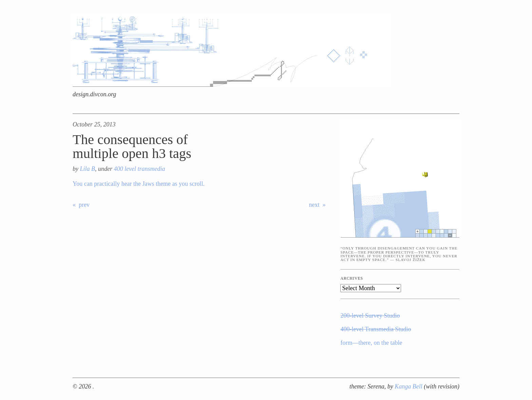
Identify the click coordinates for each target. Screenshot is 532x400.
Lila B (88, 169)
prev (84, 205)
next (314, 205)
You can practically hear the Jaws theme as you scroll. (139, 184)
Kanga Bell (409, 386)
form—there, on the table (371, 343)
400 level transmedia (140, 169)
